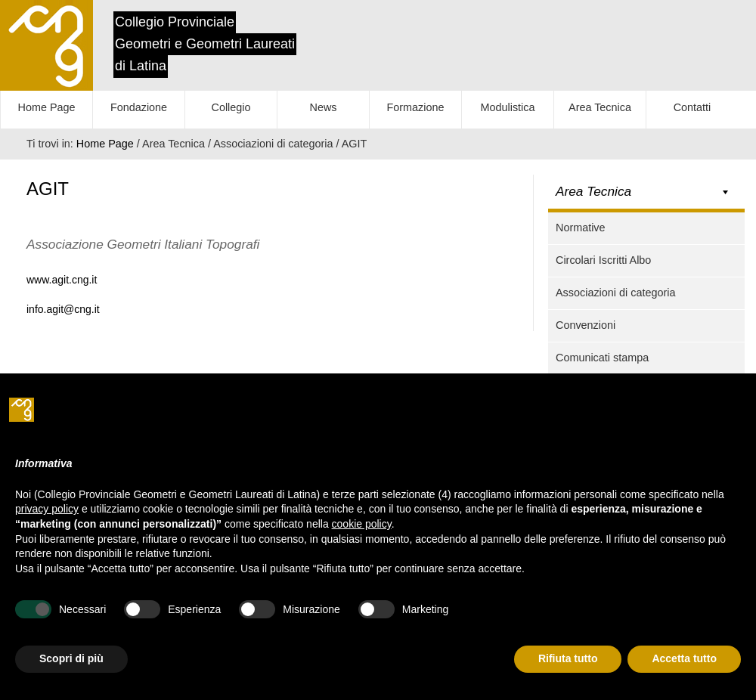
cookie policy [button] (362, 524)
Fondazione (139, 107)
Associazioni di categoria (615, 293)
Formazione (416, 107)
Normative (581, 228)
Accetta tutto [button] (684, 658)
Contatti (692, 107)
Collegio (231, 107)
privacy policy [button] (47, 509)
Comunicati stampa (602, 358)
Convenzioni (586, 325)
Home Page (47, 107)
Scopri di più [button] (71, 658)
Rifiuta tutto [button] (568, 658)
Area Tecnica (600, 107)
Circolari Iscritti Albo (603, 260)
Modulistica (508, 107)
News (324, 107)
